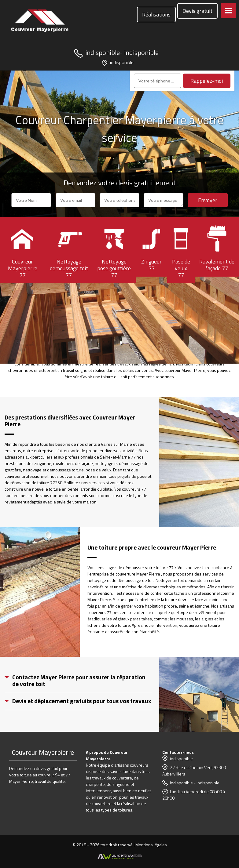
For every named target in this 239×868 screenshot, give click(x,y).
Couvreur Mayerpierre (43, 752)
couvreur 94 (49, 775)
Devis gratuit (197, 11)
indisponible (103, 53)
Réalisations (156, 15)
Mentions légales (151, 845)
